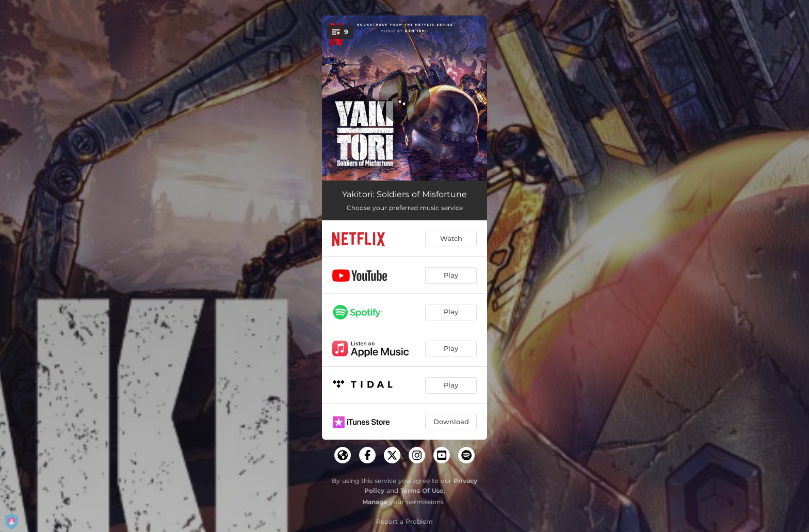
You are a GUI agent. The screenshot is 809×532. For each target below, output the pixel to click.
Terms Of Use (422, 490)
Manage (375, 502)
